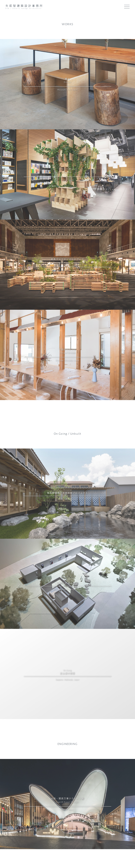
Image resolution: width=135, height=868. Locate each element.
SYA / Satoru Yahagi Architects (24, 8)
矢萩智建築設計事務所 (24, 6)
